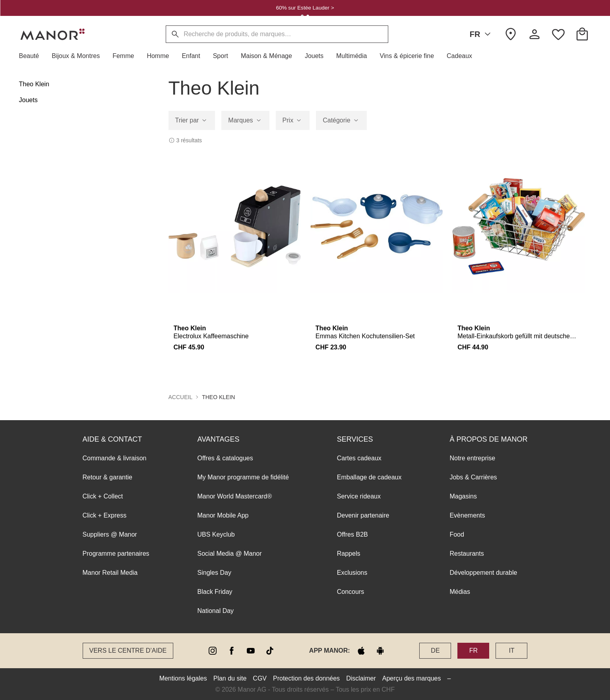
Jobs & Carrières (473, 477)
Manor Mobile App (223, 515)
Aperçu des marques (412, 678)
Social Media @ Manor (230, 554)
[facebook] (232, 651)
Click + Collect (103, 496)
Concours (351, 592)
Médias (460, 592)
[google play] (380, 651)
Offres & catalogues (225, 458)
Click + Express (105, 515)
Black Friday (215, 592)
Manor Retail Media (110, 573)
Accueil (181, 397)
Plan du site (230, 678)
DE (435, 651)
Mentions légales (183, 678)
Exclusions (352, 573)
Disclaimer (361, 678)
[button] (32, 56)
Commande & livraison (115, 458)
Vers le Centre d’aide (128, 651)
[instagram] (213, 651)
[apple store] (361, 651)
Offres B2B (352, 534)
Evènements (467, 515)
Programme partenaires (116, 554)
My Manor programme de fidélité (243, 477)
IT (511, 651)
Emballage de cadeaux (369, 477)
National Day (216, 611)
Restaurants (467, 554)
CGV (260, 678)
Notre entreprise (472, 458)
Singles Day (214, 573)
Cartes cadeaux (359, 458)
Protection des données (306, 678)
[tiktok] (270, 651)
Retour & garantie (107, 477)
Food (457, 534)
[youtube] (251, 651)
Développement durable (483, 573)
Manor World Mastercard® (235, 496)
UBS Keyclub (216, 534)
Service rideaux (359, 496)
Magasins (463, 496)
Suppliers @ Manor (110, 534)
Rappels (349, 554)
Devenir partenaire (363, 515)
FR (482, 34)
